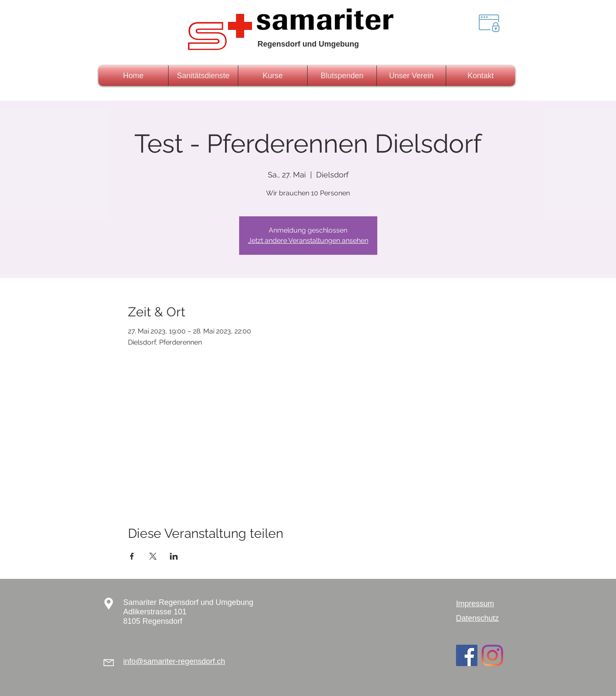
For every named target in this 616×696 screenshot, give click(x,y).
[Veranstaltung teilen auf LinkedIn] (174, 556)
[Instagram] (492, 655)
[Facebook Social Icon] (467, 655)
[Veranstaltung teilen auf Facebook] (132, 556)
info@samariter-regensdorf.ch (174, 661)
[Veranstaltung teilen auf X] (153, 556)
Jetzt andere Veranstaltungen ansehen (308, 240)
